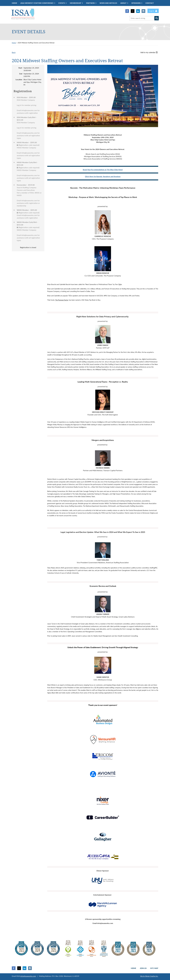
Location (19, 79)
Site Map (154, 968)
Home (14, 43)
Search (157, 18)
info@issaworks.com (28, 976)
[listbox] (149, 52)
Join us (143, 968)
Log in (152, 11)
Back (14, 52)
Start (20, 68)
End (21, 74)
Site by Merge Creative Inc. (149, 976)
